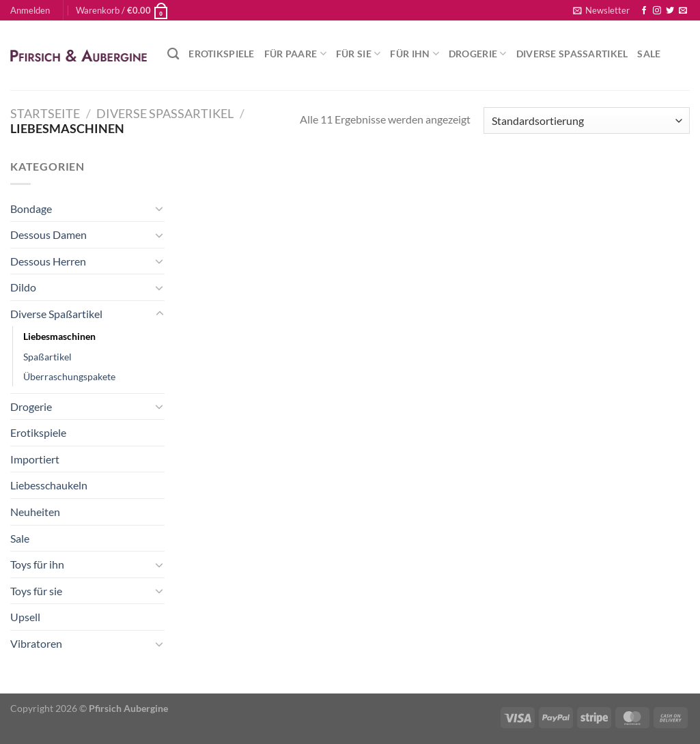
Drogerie (478, 54)
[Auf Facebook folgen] (644, 11)
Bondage (31, 209)
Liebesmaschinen (59, 336)
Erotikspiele (221, 54)
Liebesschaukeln (49, 485)
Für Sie (359, 54)
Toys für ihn (37, 564)
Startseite (45, 113)
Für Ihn (415, 54)
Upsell (25, 617)
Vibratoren (36, 643)
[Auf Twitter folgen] (670, 11)
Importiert (35, 459)
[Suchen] (173, 54)
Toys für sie (36, 591)
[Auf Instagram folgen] (657, 11)
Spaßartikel (47, 357)
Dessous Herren (48, 261)
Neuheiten (35, 512)
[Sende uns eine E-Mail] (683, 11)
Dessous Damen (48, 234)
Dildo (23, 287)
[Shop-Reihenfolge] (587, 120)
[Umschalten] (160, 208)
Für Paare (295, 54)
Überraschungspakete (69, 376)
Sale (649, 54)
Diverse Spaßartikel (572, 54)
